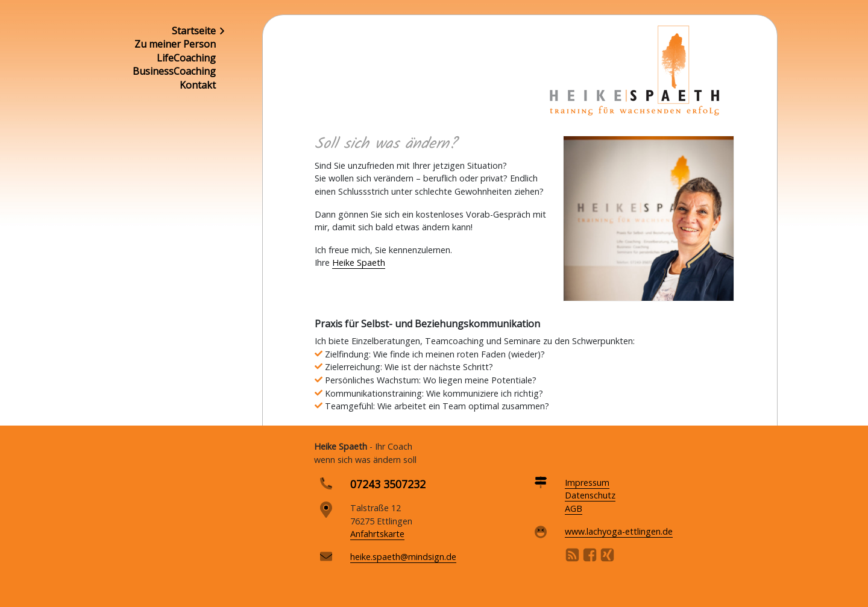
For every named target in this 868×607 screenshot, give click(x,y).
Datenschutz (590, 495)
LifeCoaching (186, 58)
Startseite (194, 31)
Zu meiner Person (175, 44)
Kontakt (198, 85)
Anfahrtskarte (377, 534)
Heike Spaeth (359, 263)
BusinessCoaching (174, 71)
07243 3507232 (388, 484)
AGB (574, 508)
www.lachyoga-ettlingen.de (619, 531)
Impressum (587, 483)
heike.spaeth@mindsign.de (403, 557)
